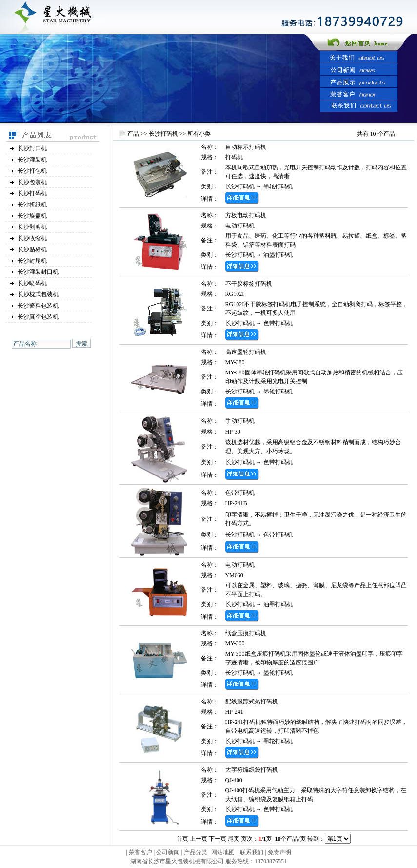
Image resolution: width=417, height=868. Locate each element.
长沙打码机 (32, 193)
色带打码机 (278, 323)
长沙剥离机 (32, 227)
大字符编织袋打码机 (252, 770)
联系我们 (252, 852)
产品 (133, 134)
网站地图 (223, 852)
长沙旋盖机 (32, 216)
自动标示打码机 (246, 147)
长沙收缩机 (32, 238)
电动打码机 (240, 565)
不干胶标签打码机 (249, 284)
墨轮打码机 (278, 186)
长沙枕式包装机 (38, 294)
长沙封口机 (32, 148)
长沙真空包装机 (38, 317)
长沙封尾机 (32, 261)
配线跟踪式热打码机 (252, 702)
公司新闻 (168, 852)
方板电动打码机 (246, 215)
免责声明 (279, 852)
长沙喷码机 (32, 283)
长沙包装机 (32, 182)
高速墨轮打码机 (246, 352)
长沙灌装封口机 (38, 272)
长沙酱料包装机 (38, 306)
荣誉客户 (140, 852)
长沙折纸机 (32, 205)
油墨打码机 (278, 255)
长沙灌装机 (32, 160)
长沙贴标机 (32, 249)
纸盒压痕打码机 (246, 633)
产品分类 (196, 852)
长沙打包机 (32, 171)
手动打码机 (240, 421)
